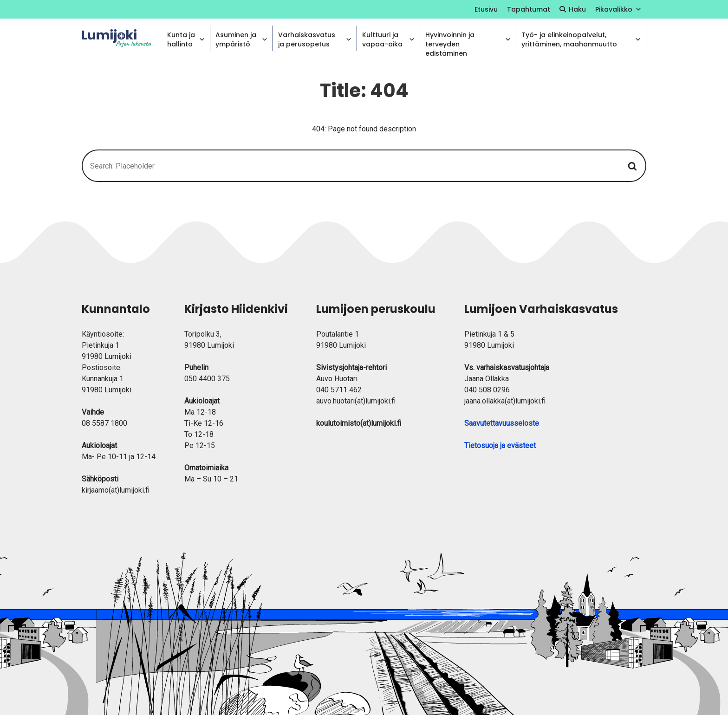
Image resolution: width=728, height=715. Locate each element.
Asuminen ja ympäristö (242, 39)
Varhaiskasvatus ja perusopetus (315, 39)
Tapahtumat (529, 9)
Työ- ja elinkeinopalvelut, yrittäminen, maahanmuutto (581, 39)
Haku (577, 9)
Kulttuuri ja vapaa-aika (389, 39)
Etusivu (486, 9)
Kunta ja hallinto (186, 39)
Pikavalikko (618, 9)
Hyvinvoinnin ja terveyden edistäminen (468, 41)
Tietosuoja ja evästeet (500, 445)
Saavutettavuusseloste (502, 423)
